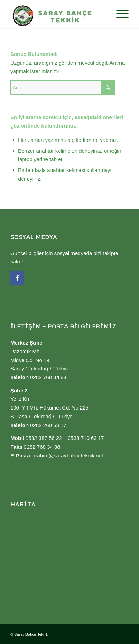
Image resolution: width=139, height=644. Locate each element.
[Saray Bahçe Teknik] (58, 14)
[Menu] (119, 14)
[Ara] (63, 88)
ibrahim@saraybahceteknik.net (67, 455)
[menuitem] (119, 14)
